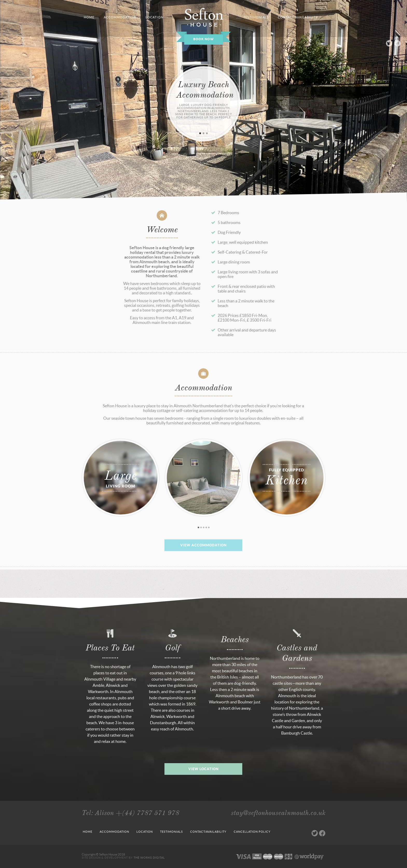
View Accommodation (204, 545)
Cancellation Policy (252, 832)
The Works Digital (149, 858)
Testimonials (171, 832)
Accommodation (114, 832)
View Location (204, 769)
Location (145, 832)
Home (88, 832)
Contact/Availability (208, 832)
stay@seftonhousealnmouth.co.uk (278, 813)
